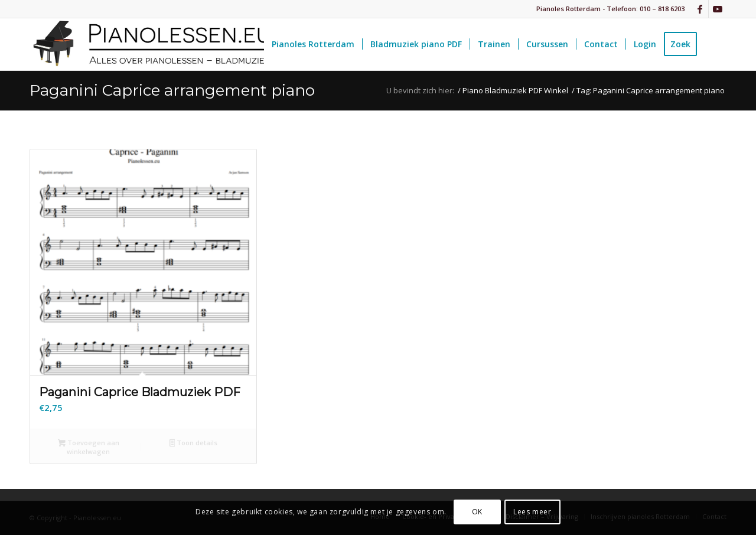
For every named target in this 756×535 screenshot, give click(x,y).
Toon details (194, 443)
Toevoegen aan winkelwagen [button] (89, 447)
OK (477, 512)
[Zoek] (716, 44)
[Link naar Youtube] (718, 9)
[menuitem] (313, 44)
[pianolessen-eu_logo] (151, 44)
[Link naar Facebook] (700, 9)
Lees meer (532, 512)
